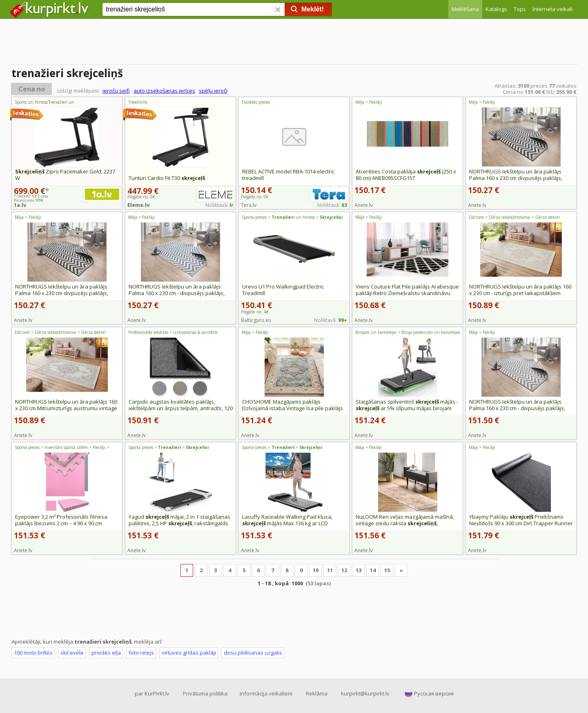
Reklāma (317, 693)
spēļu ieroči (213, 91)
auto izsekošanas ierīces (164, 91)
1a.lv (20, 205)
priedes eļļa (106, 653)
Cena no (32, 89)
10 (316, 570)
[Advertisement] (294, 43)
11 (330, 570)
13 (359, 570)
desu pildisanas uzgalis (253, 653)
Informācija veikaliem (266, 693)
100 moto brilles (33, 653)
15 (387, 570)
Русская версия (434, 693)
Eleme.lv (138, 205)
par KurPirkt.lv (152, 693)
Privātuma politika (205, 693)
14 (373, 570)
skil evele (72, 653)
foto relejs (141, 653)
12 (344, 570)
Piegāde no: (255, 197)
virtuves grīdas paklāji (189, 653)
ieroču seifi (116, 91)
